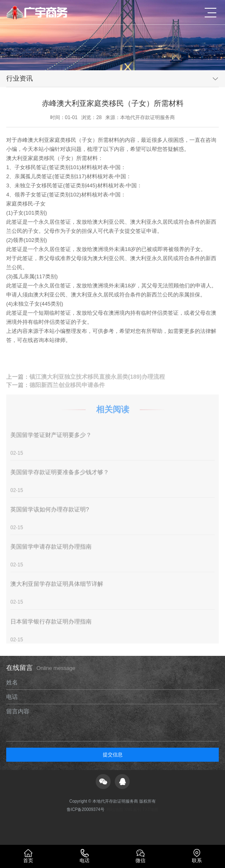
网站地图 (115, 809)
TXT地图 (150, 809)
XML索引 (133, 809)
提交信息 (113, 755)
